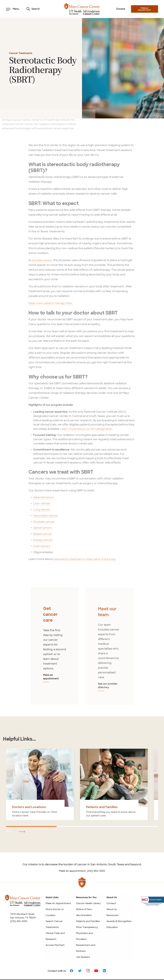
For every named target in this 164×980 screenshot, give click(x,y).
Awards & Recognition (119, 899)
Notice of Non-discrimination (84, 890)
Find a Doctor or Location (55, 890)
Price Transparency (87, 905)
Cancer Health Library (88, 881)
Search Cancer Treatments (54, 902)
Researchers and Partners (86, 926)
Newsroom (113, 893)
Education (112, 905)
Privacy (126, 966)
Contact (111, 881)
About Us (112, 887)
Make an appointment (55, 660)
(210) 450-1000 (19, 899)
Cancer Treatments (21, 53)
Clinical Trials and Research (55, 914)
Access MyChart (55, 923)
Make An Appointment (58, 881)
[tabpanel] (55, 635)
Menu (13, 9)
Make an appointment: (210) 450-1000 (82, 849)
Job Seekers (83, 935)
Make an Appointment (144, 9)
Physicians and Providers (84, 914)
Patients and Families (88, 899)
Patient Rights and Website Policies (104, 966)
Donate (121, 9)
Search (33, 9)
